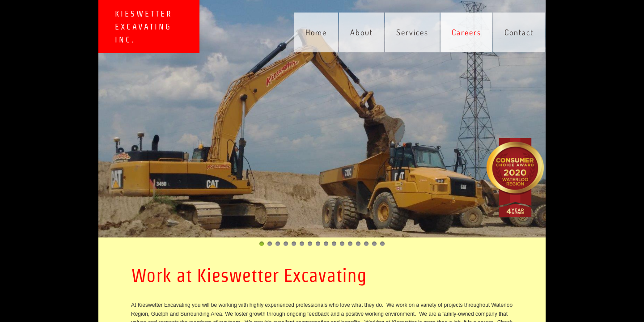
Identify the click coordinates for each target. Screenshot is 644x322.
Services (412, 32)
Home (316, 32)
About (362, 32)
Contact (519, 32)
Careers (466, 32)
